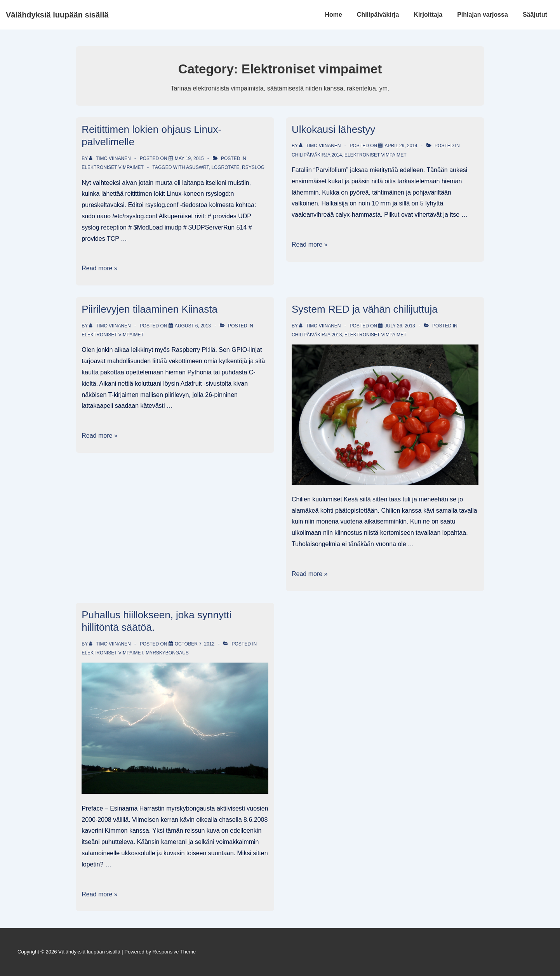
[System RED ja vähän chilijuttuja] (400, 326)
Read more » (100, 268)
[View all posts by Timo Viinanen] (110, 158)
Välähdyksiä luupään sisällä (57, 15)
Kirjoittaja (428, 15)
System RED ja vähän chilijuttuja (365, 309)
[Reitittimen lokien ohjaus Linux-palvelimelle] (189, 158)
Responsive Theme (174, 952)
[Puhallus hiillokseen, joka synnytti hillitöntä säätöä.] (195, 644)
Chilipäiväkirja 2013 (317, 335)
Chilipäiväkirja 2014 (317, 155)
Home (333, 15)
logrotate (225, 167)
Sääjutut (535, 15)
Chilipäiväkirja (378, 15)
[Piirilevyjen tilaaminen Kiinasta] (193, 326)
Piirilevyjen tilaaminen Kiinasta (150, 309)
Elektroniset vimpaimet (112, 167)
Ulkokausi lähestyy (333, 129)
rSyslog (253, 167)
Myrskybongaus (167, 653)
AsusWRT (197, 167)
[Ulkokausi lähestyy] (401, 146)
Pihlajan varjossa (483, 15)
